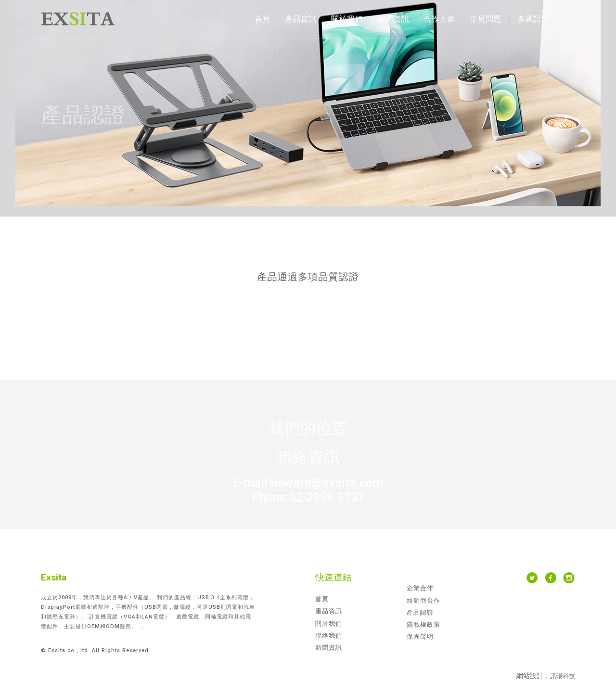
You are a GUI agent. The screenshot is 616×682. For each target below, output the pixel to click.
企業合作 (420, 588)
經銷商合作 (423, 600)
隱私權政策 (423, 624)
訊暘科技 (563, 676)
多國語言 (533, 19)
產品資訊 (301, 19)
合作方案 (439, 19)
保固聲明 (420, 637)
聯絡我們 (329, 636)
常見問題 (486, 19)
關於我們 (347, 19)
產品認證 (420, 612)
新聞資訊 (393, 19)
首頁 (263, 19)
